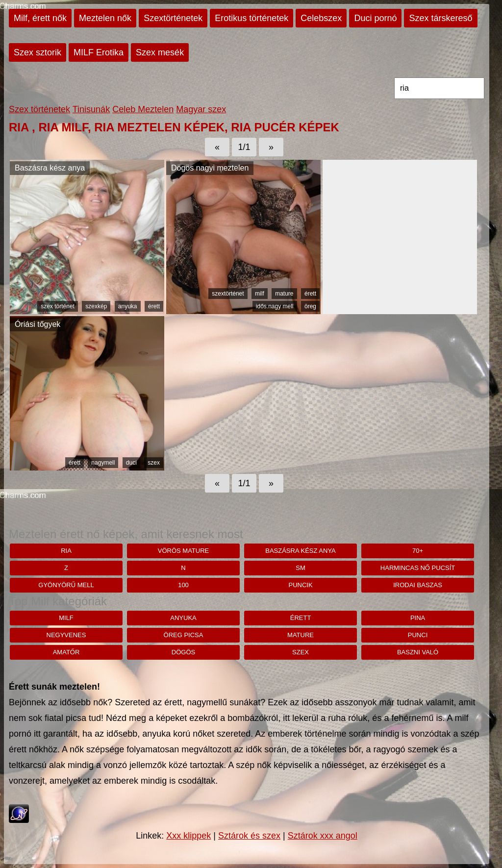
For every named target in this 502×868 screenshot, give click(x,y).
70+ (418, 551)
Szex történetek (39, 109)
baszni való (418, 652)
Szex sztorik (38, 52)
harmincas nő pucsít (418, 568)
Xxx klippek (188, 836)
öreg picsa (184, 635)
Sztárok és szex (249, 836)
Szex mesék (160, 52)
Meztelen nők (105, 18)
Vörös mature (184, 551)
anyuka (128, 306)
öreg (310, 306)
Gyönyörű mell (66, 585)
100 (183, 585)
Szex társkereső (440, 18)
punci (418, 635)
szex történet (58, 306)
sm (301, 568)
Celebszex (321, 18)
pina (418, 618)
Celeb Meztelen (143, 109)
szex (154, 463)
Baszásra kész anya (301, 551)
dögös (183, 652)
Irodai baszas (418, 585)
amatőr (66, 652)
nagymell (103, 463)
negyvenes (66, 635)
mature (284, 294)
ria (66, 551)
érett (154, 306)
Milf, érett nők (40, 18)
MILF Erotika (99, 52)
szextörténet (228, 294)
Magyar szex (201, 109)
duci (131, 463)
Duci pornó (375, 18)
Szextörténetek (173, 18)
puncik (300, 585)
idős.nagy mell (275, 306)
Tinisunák (91, 109)
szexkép (96, 306)
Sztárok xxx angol (323, 836)
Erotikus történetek (251, 18)
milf (260, 294)
